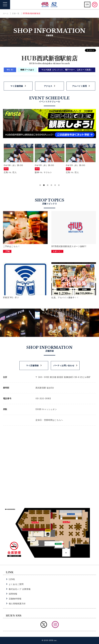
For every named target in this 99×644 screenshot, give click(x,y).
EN (87, 5)
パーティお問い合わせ (64, 366)
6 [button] (59, 185)
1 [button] (40, 185)
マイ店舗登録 (17, 86)
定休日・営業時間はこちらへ (49, 420)
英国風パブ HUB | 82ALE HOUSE (50, 5)
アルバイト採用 (80, 86)
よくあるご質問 (16, 584)
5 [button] (55, 185)
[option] (19, 159)
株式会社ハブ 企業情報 (20, 589)
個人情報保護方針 (17, 604)
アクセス (48, 86)
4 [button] (51, 185)
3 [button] (48, 185)
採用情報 (13, 594)
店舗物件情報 (15, 599)
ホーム (6, 13)
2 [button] (44, 185)
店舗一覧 (16, 13)
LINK (12, 579)
